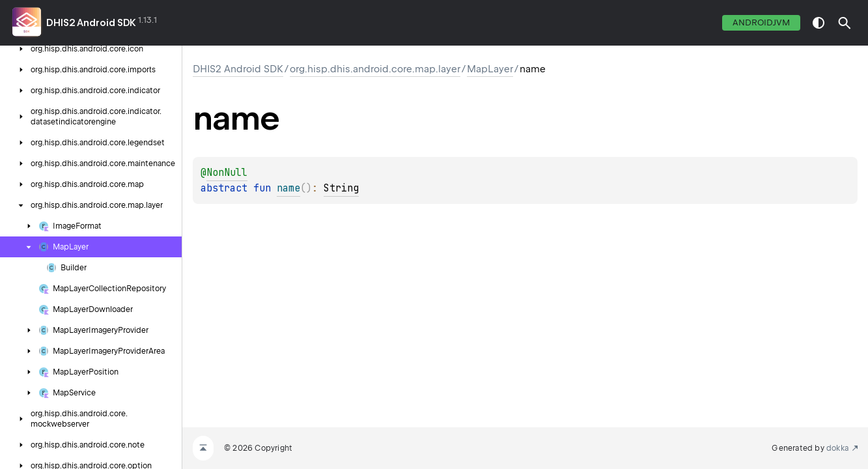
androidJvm (761, 22)
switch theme (819, 23)
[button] (845, 23)
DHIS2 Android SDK (91, 23)
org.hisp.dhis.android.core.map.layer (375, 69)
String (341, 188)
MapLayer (490, 69)
